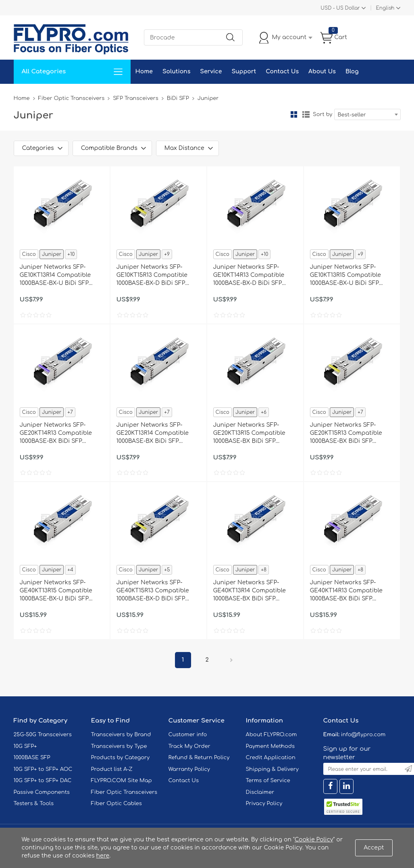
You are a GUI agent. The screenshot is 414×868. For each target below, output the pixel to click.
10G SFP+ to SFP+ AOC (43, 769)
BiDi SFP (178, 98)
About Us (322, 72)
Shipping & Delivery (272, 769)
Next (231, 660)
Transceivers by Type (119, 746)
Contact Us (282, 72)
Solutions (176, 72)
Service (211, 72)
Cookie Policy (314, 840)
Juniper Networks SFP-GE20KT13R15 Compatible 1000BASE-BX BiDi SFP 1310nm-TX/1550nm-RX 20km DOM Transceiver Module (253, 434)
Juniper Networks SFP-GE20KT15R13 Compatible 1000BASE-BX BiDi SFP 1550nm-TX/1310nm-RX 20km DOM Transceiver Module (350, 434)
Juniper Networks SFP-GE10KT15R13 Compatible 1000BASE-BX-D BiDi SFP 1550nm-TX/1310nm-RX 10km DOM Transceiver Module (156, 276)
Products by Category (121, 758)
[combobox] (367, 114)
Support (244, 72)
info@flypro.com (363, 735)
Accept (374, 848)
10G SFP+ (25, 746)
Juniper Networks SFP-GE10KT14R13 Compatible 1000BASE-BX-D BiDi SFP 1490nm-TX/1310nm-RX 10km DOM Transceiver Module (253, 276)
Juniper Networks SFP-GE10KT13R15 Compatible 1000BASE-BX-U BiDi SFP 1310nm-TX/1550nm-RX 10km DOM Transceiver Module (349, 276)
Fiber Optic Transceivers (72, 98)
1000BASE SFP (32, 758)
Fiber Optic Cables (117, 804)
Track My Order (189, 746)
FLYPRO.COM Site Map (122, 781)
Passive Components (42, 792)
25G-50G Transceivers (43, 735)
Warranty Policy (189, 769)
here (103, 856)
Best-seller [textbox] (352, 115)
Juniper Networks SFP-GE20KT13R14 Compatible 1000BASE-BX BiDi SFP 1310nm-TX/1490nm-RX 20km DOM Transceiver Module (156, 434)
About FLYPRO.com (271, 735)
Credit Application (271, 758)
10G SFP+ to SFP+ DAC (43, 781)
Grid (294, 114)
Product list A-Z (112, 769)
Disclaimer (260, 792)
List (306, 114)
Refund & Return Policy (199, 758)
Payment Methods (270, 746)
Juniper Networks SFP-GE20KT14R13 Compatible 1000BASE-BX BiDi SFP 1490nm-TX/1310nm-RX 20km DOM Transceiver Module (60, 434)
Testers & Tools (34, 804)
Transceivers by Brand (121, 735)
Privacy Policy (264, 804)
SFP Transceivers (136, 98)
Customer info (188, 735)
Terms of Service (268, 781)
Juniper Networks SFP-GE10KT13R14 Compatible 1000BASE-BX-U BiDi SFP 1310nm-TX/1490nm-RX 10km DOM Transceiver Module (59, 276)
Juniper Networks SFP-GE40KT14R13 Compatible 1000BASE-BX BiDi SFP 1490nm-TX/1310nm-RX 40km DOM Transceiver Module (350, 591)
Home (144, 72)
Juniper (52, 254)
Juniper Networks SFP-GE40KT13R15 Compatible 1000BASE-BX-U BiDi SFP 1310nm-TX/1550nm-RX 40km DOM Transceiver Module (60, 591)
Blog (352, 72)
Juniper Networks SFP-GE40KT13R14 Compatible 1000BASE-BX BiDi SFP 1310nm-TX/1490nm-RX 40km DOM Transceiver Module (253, 591)
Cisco (29, 254)
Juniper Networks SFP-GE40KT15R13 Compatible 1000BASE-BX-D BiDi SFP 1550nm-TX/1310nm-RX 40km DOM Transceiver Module (157, 591)
